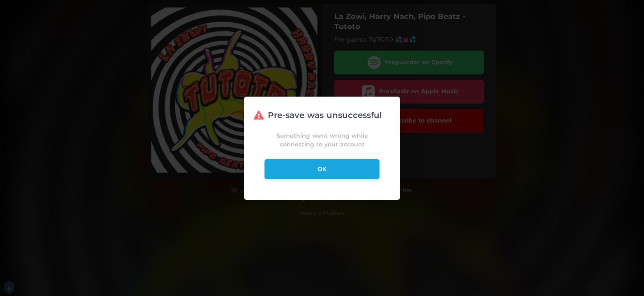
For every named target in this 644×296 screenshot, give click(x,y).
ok (322, 169)
